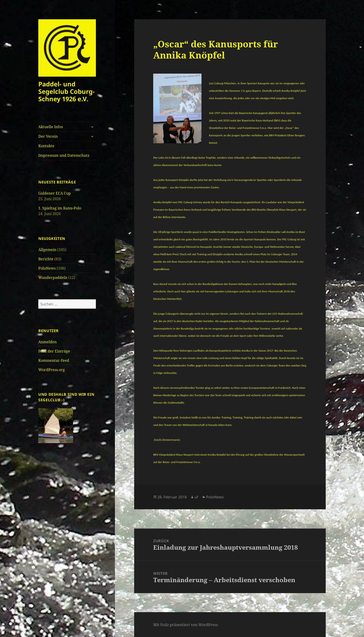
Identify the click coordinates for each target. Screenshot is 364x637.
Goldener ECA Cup (55, 193)
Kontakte (46, 146)
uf (196, 497)
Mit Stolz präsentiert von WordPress (185, 625)
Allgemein (47, 250)
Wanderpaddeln (53, 278)
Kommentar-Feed (54, 360)
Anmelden (47, 342)
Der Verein (48, 136)
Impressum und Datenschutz (64, 155)
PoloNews (47, 268)
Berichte (46, 259)
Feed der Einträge (54, 351)
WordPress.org (52, 370)
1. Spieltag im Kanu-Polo (60, 208)
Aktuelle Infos (51, 127)
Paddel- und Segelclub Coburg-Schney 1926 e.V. (67, 91)
